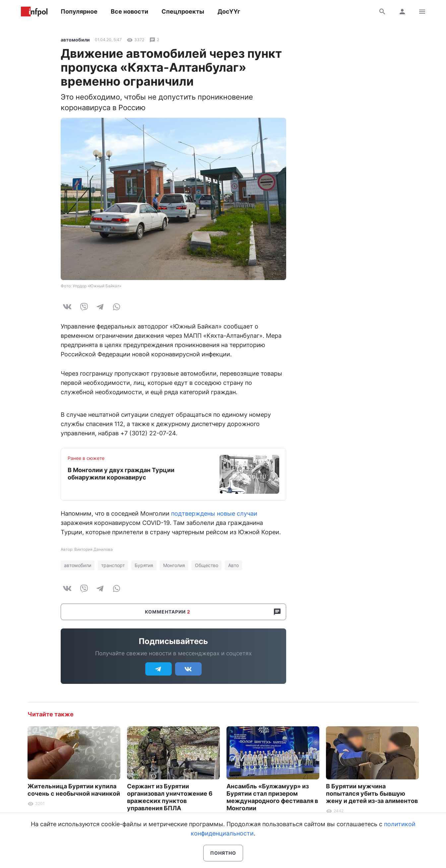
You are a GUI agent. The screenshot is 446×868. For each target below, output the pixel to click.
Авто (233, 565)
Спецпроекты (183, 11)
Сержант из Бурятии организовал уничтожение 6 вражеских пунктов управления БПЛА (170, 797)
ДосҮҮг (229, 11)
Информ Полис (34, 12)
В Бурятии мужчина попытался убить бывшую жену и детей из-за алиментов (372, 794)
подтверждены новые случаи (214, 513)
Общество (207, 565)
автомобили (75, 40)
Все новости (129, 11)
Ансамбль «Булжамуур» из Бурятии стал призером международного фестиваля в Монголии (272, 797)
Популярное (79, 11)
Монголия (174, 565)
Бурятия (144, 565)
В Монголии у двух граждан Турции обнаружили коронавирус (121, 474)
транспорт (113, 565)
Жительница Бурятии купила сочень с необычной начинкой (74, 790)
